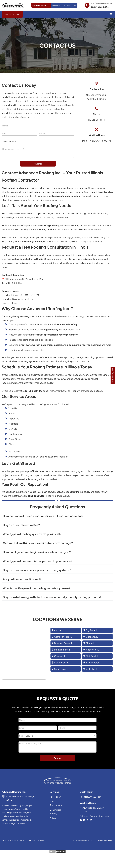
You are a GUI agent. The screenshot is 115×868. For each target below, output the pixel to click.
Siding (53, 818)
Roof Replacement (56, 803)
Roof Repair (55, 797)
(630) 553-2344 (100, 7)
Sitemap (41, 840)
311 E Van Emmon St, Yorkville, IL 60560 (20, 798)
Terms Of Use (19, 840)
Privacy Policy (7, 840)
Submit (38, 164)
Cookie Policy (31, 840)
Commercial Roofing (55, 812)
